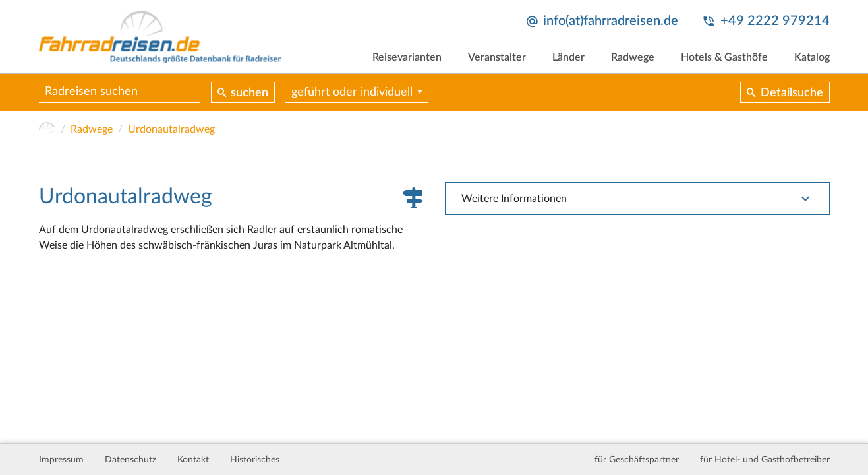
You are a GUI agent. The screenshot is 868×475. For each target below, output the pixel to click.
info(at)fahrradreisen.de (611, 21)
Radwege (633, 57)
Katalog (812, 57)
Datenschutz (130, 460)
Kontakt (193, 460)
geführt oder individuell (352, 92)
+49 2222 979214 (775, 21)
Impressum (61, 460)
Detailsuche (792, 93)
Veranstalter (497, 57)
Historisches (255, 460)
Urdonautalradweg (171, 129)
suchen (249, 93)
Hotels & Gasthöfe (724, 57)
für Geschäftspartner (637, 460)
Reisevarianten (407, 57)
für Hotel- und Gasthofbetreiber (765, 460)
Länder (568, 57)
